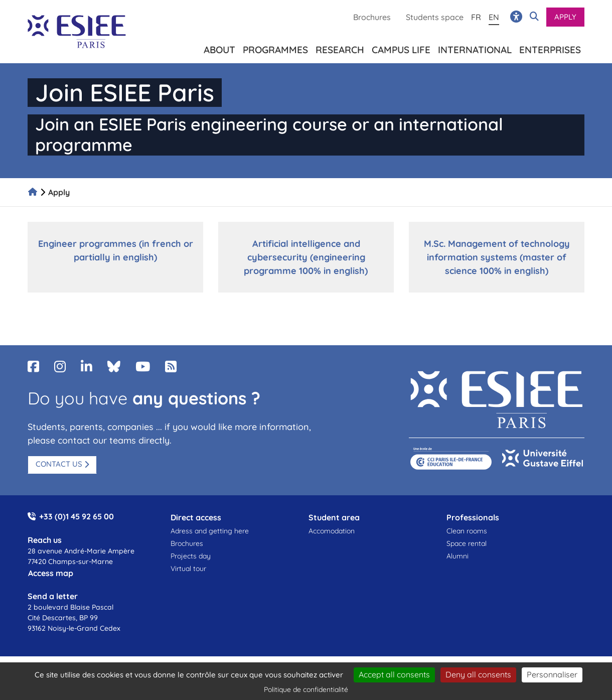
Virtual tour (188, 569)
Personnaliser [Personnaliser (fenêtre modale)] (552, 674)
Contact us (59, 464)
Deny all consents (478, 674)
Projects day (191, 556)
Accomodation (332, 531)
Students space (435, 17)
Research (340, 48)
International (475, 48)
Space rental (467, 543)
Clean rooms (467, 531)
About (219, 48)
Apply (565, 17)
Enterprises (550, 48)
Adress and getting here (210, 531)
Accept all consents (394, 674)
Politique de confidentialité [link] (306, 689)
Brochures (372, 17)
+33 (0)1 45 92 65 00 (76, 516)
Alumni (457, 556)
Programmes (275, 48)
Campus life (401, 48)
